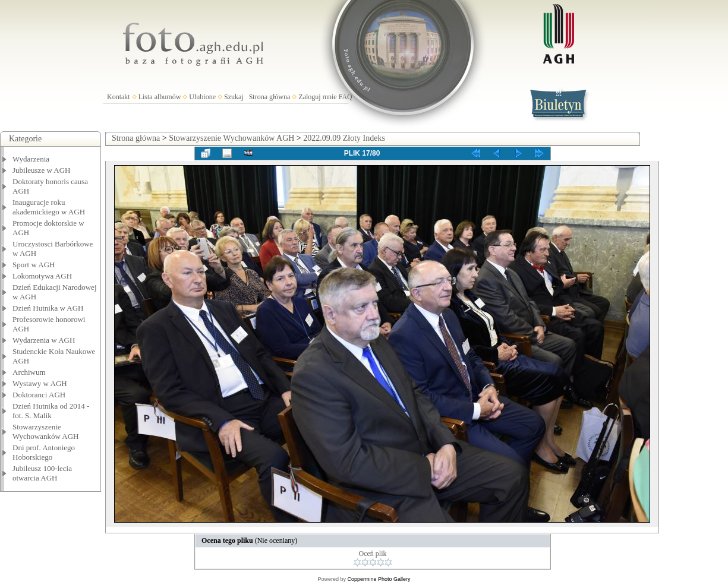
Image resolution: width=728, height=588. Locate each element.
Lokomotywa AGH (42, 276)
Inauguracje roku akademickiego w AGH (49, 207)
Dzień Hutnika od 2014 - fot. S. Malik (51, 411)
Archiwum (29, 372)
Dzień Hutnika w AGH (48, 308)
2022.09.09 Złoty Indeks (344, 138)
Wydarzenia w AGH (44, 340)
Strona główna (270, 97)
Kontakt (119, 97)
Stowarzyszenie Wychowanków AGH (46, 431)
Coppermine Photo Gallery (379, 579)
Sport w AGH (34, 265)
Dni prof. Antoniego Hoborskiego (44, 452)
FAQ (346, 97)
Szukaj (234, 97)
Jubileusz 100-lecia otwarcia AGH (42, 473)
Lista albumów (160, 97)
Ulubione (202, 97)
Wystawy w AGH (40, 383)
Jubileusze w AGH (42, 170)
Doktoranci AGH (39, 395)
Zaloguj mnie (317, 97)
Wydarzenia (31, 159)
